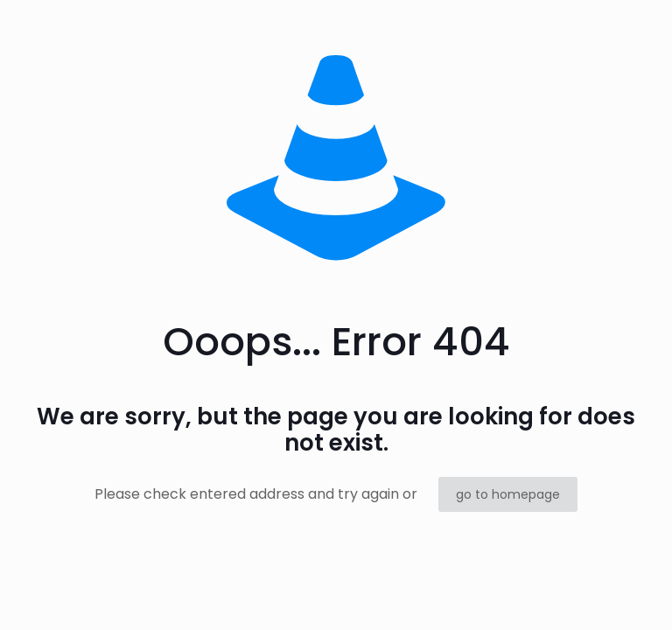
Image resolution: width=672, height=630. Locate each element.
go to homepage (508, 494)
